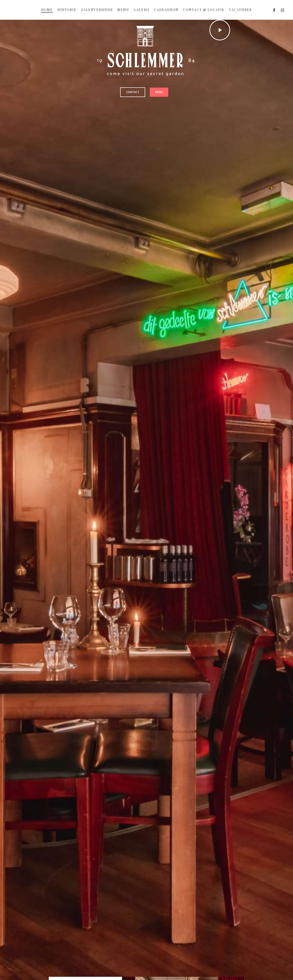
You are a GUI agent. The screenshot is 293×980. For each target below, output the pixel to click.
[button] (133, 92)
